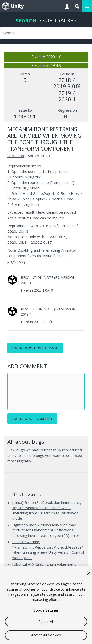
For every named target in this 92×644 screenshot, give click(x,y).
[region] (46, 605)
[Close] (89, 573)
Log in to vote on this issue (35, 348)
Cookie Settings (46, 610)
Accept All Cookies (46, 635)
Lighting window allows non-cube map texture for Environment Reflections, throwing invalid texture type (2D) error (46, 530)
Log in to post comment (32, 419)
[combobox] (46, 33)
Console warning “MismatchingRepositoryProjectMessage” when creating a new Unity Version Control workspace (48, 550)
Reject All (46, 621)
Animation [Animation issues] (16, 156)
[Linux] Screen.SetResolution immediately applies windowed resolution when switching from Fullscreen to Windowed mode (47, 510)
